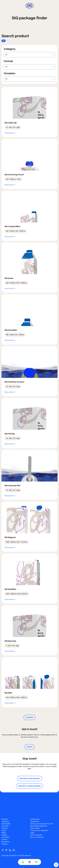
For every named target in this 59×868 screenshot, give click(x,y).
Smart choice (35, 828)
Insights (4, 835)
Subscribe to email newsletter (30, 778)
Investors (5, 828)
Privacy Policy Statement (39, 830)
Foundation (5, 837)
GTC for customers (37, 837)
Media (4, 833)
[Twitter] (7, 850)
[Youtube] (15, 850)
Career (4, 830)
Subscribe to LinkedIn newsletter (29, 786)
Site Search (5, 842)
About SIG (5, 826)
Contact (30, 747)
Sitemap (4, 844)
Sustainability (6, 824)
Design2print (35, 821)
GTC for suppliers (36, 835)
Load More (29, 717)
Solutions (5, 819)
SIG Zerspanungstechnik (39, 826)
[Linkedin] (11, 850)
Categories (5, 821)
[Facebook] (3, 850)
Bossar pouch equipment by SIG (42, 824)
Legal (32, 833)
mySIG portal (35, 819)
